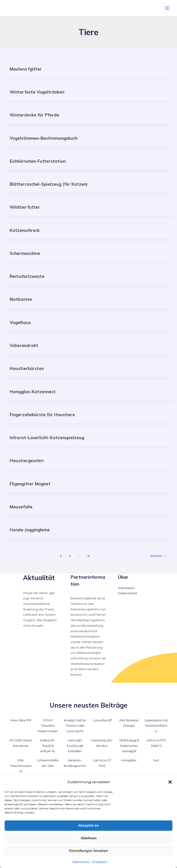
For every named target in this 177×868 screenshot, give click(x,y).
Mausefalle (21, 507)
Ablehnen (89, 838)
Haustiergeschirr (27, 461)
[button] (170, 782)
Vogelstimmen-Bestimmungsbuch (44, 138)
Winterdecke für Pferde (34, 115)
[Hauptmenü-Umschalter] (167, 8)
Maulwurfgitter (26, 69)
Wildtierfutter (25, 207)
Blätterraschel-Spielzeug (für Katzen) (49, 184)
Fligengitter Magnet (30, 484)
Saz (156, 760)
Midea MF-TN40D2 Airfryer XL (48, 746)
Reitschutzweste (27, 276)
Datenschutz (81, 861)
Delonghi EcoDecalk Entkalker (75, 746)
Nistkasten (21, 299)
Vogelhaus (20, 323)
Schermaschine (25, 253)
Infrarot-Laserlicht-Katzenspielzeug (47, 438)
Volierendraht (24, 346)
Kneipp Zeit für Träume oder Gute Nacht (75, 726)
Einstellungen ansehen (88, 851)
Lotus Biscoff (102, 720)
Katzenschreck (25, 230)
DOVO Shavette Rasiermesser (48, 726)
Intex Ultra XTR (21, 720)
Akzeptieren (88, 825)
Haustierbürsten (27, 369)
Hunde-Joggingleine (30, 530)
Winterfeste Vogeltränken (37, 92)
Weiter (159, 556)
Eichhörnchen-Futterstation (38, 161)
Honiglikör (129, 760)
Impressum (100, 861)
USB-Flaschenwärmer (21, 766)
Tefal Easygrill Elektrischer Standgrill (129, 746)
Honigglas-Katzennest (33, 392)
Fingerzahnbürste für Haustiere (42, 415)
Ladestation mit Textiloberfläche (156, 726)
